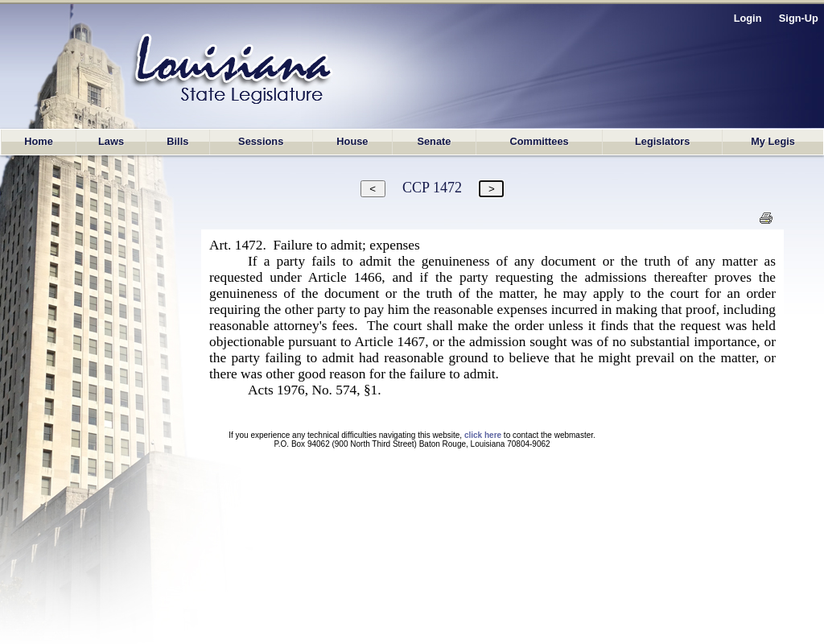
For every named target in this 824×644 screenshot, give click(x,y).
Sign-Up (799, 18)
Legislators (662, 141)
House (352, 141)
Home (39, 141)
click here (483, 435)
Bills (177, 141)
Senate (434, 141)
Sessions (261, 141)
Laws (111, 141)
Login (748, 18)
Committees (539, 141)
